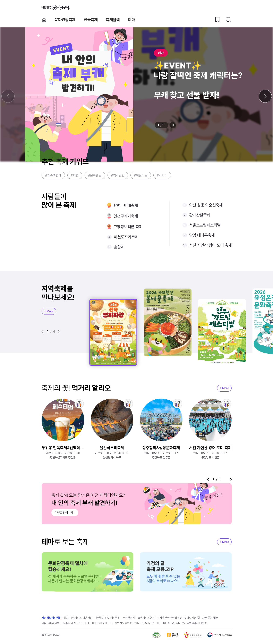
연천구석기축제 (126, 216)
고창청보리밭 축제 (128, 227)
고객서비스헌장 (146, 618)
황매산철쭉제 (200, 215)
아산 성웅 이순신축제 (206, 205)
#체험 (75, 175)
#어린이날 (141, 175)
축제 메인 (44, 20)
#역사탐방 (118, 175)
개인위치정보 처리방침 (108, 618)
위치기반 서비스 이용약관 (78, 618)
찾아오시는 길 (192, 618)
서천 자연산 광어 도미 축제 (210, 245)
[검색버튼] (228, 20)
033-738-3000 (102, 623)
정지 (173, 125)
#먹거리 (162, 175)
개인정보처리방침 (51, 618)
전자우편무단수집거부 (169, 618)
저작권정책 (129, 618)
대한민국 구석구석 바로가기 (56, 7)
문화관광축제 (65, 20)
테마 (131, 20)
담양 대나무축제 (202, 235)
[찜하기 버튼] (218, 20)
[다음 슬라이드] (265, 96)
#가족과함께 (53, 175)
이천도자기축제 (126, 237)
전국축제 (91, 20)
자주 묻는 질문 (210, 618)
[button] (43, 332)
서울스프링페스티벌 (205, 225)
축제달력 (113, 20)
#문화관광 (95, 175)
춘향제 (119, 247)
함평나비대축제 (126, 205)
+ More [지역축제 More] (49, 311)
